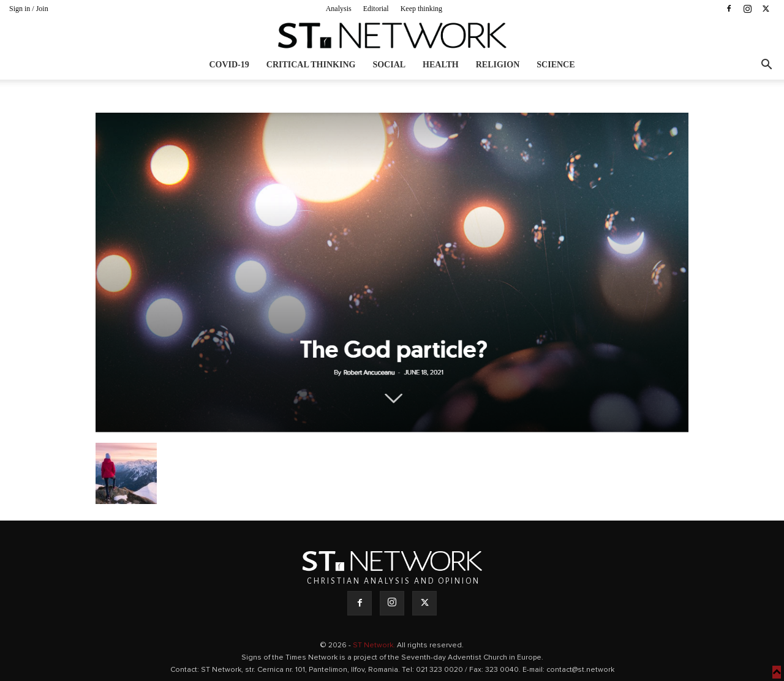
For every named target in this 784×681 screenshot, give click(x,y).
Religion (498, 65)
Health (441, 65)
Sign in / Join (29, 9)
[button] (766, 66)
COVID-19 (229, 65)
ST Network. (375, 645)
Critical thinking (311, 65)
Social (389, 65)
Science (556, 65)
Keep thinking (421, 9)
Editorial (376, 9)
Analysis (339, 9)
